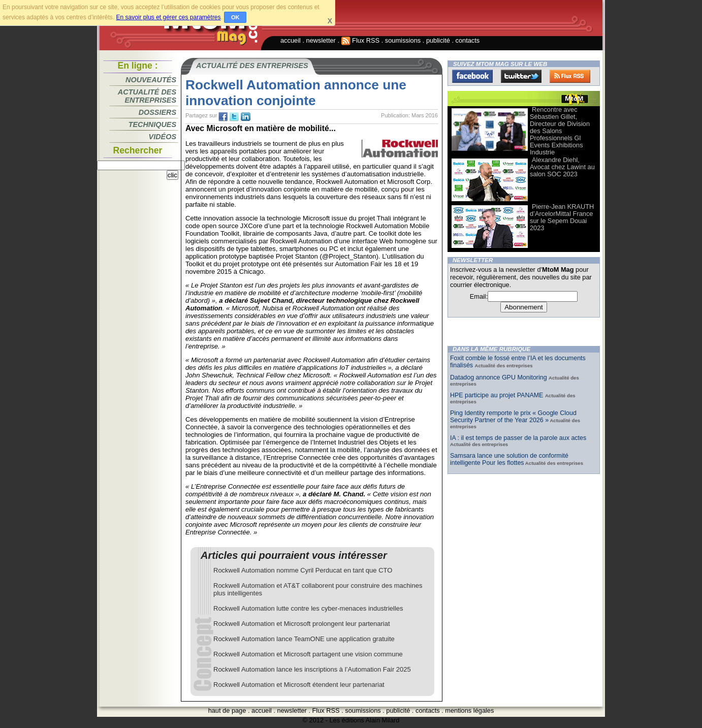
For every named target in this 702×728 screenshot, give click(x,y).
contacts (468, 40)
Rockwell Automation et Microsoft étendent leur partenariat (299, 685)
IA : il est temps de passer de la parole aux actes (518, 438)
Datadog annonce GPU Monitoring (499, 377)
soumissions (403, 40)
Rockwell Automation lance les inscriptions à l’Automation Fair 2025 (312, 669)
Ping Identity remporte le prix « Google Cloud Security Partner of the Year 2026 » (513, 417)
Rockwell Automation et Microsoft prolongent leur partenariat (302, 624)
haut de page (227, 710)
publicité (438, 40)
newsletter (321, 40)
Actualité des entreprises (147, 96)
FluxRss (570, 76)
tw (234, 117)
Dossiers (157, 112)
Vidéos (163, 137)
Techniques (152, 124)
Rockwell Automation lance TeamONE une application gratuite (304, 639)
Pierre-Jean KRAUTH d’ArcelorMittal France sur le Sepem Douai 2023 (562, 217)
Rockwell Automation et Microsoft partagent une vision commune (308, 654)
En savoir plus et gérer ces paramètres (168, 17)
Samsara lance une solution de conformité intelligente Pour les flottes (509, 459)
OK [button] (235, 17)
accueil (291, 40)
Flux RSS (361, 40)
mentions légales (469, 710)
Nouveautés (151, 80)
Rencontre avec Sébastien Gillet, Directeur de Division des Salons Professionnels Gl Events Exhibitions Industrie (560, 131)
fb (223, 117)
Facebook (472, 76)
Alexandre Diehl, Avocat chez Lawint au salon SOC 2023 (562, 167)
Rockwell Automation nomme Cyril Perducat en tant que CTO (303, 570)
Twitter (521, 76)
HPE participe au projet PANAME (498, 395)
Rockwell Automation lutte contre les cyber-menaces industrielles (308, 608)
